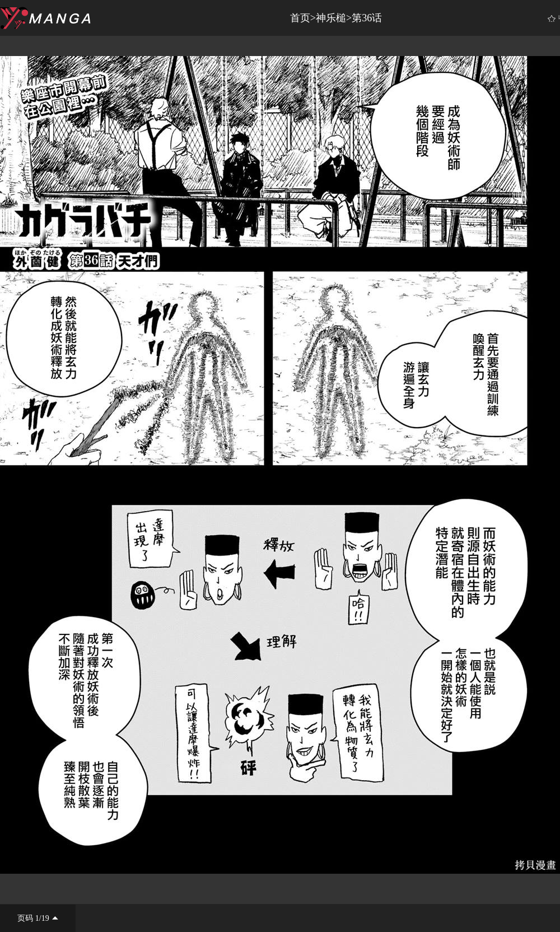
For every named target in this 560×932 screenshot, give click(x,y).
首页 (300, 18)
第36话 (367, 18)
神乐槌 (331, 18)
